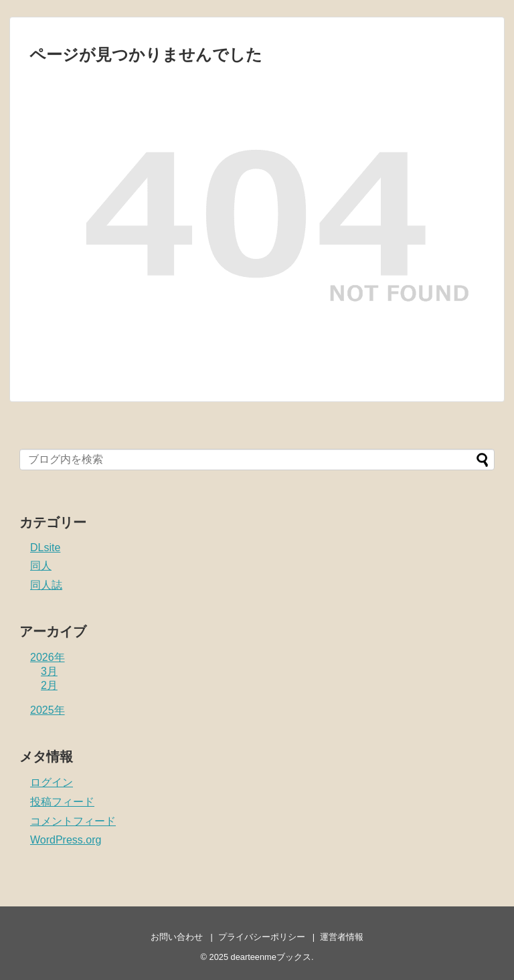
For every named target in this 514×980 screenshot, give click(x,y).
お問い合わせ (177, 937)
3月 (49, 671)
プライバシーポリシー (262, 937)
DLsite (45, 548)
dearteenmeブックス (271, 957)
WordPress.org (66, 840)
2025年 (48, 710)
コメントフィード (73, 821)
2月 (49, 685)
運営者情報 (342, 937)
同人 (41, 566)
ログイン (52, 782)
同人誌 (46, 585)
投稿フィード (62, 802)
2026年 (48, 657)
